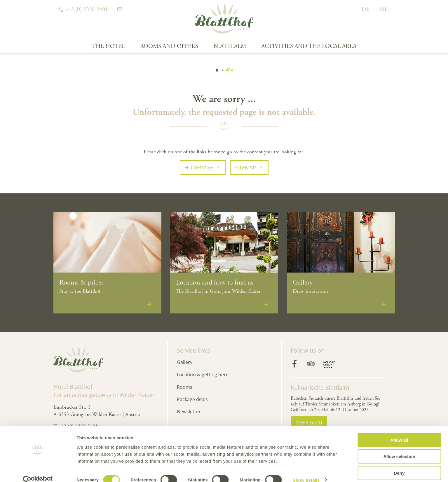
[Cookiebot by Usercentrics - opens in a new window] (38, 471)
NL (384, 9)
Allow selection (399, 447)
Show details (306, 470)
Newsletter (189, 412)
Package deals (192, 399)
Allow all (399, 430)
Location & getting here (203, 374)
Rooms (185, 387)
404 (229, 70)
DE (366, 9)
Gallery (185, 362)
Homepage (199, 167)
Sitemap (245, 167)
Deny (399, 463)
